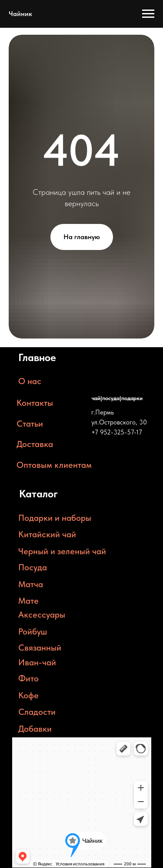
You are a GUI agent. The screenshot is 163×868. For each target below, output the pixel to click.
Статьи (30, 424)
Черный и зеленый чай (62, 551)
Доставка (35, 444)
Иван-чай (37, 662)
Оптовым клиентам (54, 465)
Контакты (35, 403)
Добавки (35, 729)
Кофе (28, 695)
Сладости (37, 712)
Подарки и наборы (55, 518)
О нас (30, 381)
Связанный (40, 648)
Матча (31, 584)
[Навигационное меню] (148, 14)
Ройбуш (33, 631)
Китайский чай (47, 534)
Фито (28, 678)
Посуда (33, 567)
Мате (28, 601)
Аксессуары (42, 615)
